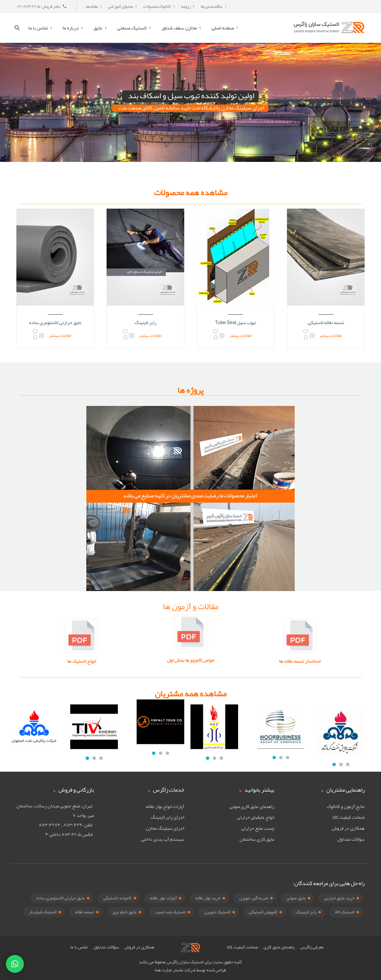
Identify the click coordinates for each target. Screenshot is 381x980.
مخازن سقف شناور (179, 28)
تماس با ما (38, 28)
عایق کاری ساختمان (257, 839)
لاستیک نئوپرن (217, 912)
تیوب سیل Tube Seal (236, 323)
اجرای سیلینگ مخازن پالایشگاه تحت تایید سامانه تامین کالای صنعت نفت (191, 108)
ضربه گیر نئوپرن (254, 898)
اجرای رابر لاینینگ (168, 817)
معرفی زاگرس (312, 947)
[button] (15, 964)
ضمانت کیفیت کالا (349, 817)
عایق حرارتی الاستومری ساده (55, 323)
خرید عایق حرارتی (339, 898)
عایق (98, 28)
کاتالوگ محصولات (157, 6)
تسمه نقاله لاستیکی (326, 323)
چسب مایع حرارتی (258, 828)
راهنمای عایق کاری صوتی (252, 806)
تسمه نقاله (85, 912)
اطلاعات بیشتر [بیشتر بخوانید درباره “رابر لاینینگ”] (150, 336)
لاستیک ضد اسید (170, 912)
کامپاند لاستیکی (117, 898)
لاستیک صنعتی (132, 28)
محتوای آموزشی (121, 6)
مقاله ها (92, 6)
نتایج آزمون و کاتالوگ (346, 806)
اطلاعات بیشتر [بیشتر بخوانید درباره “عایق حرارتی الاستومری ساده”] (60, 336)
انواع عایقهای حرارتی (256, 817)
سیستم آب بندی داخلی (163, 839)
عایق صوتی (296, 898)
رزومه (186, 6)
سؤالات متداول (351, 839)
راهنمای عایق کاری (279, 947)
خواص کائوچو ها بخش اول (191, 655)
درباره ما (71, 28)
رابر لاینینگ (145, 323)
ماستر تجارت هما (169, 970)
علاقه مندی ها (212, 6)
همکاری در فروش (348, 828)
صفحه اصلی (223, 28)
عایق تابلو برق (125, 912)
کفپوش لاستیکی (263, 912)
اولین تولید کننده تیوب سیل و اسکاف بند (191, 96)
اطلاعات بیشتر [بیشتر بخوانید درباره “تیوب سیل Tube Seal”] (240, 336)
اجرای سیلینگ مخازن (165, 828)
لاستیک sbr (345, 912)
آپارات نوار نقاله (163, 898)
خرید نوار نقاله (208, 898)
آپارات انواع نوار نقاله (165, 806)
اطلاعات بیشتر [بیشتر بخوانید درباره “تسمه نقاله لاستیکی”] (331, 336)
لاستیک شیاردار (43, 912)
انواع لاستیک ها (142, 661)
